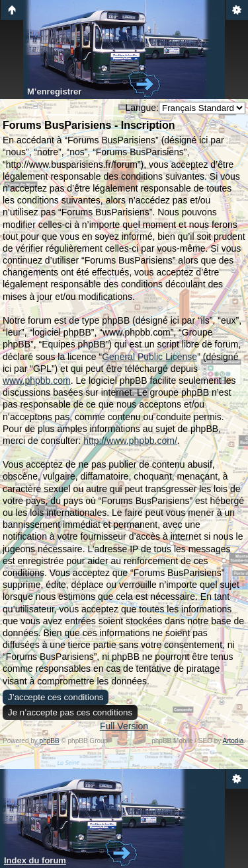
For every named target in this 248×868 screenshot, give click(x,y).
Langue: (142, 108)
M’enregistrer (54, 91)
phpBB (50, 741)
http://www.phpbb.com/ (130, 441)
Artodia (233, 741)
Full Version (124, 726)
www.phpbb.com (37, 380)
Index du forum (35, 860)
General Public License (149, 357)
